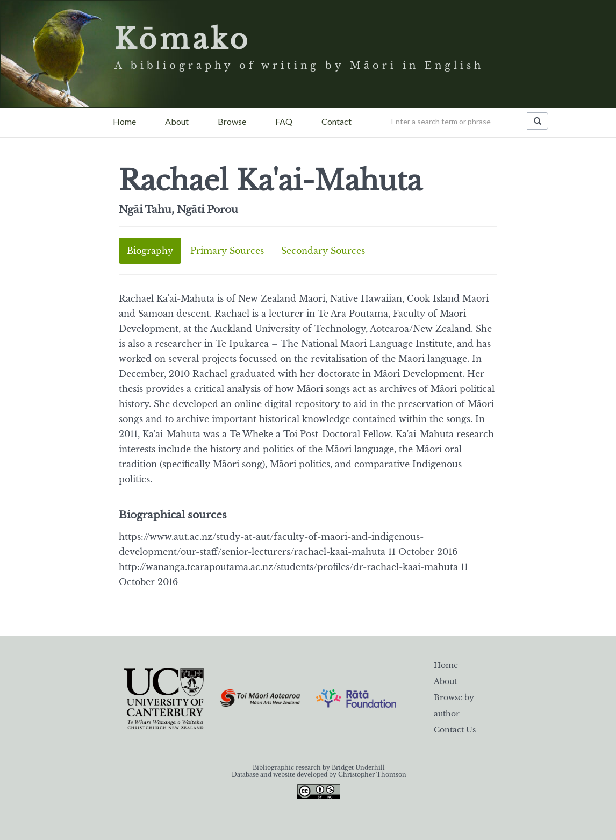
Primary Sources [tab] (227, 251)
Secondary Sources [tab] (323, 251)
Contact (336, 121)
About (177, 121)
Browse (232, 121)
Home (124, 121)
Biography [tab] (150, 251)
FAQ (284, 121)
